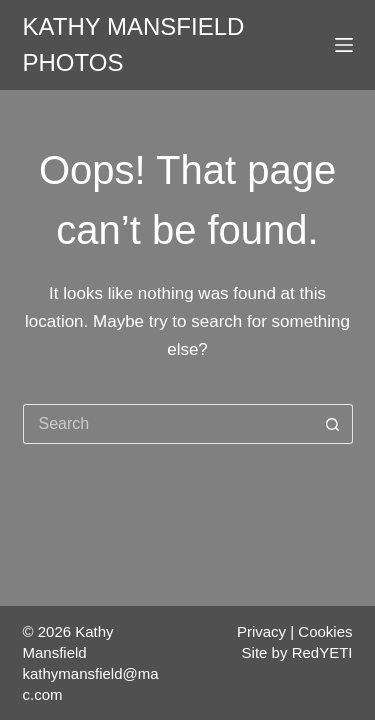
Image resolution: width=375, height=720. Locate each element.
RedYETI (322, 652)
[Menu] (344, 45)
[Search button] (333, 424)
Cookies (325, 631)
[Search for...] (168, 424)
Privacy (261, 631)
